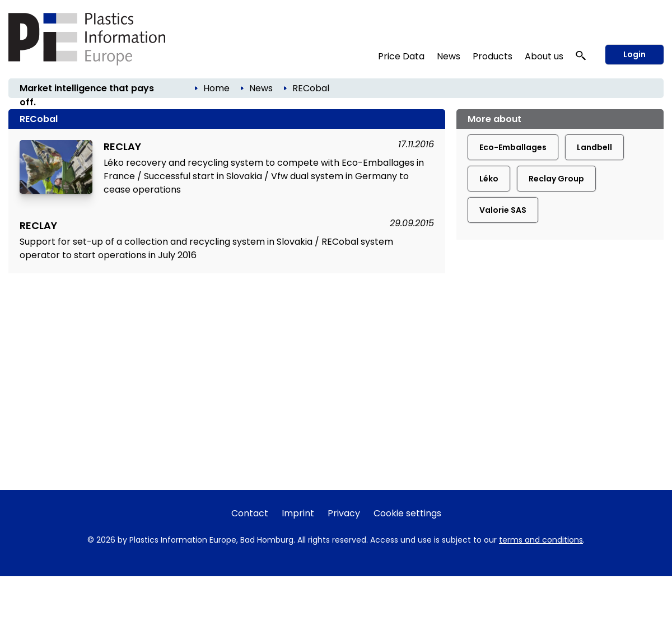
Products (493, 56)
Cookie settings (407, 513)
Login (634, 54)
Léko (489, 179)
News (449, 56)
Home (216, 88)
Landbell (594, 147)
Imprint (298, 513)
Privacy (344, 513)
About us (544, 56)
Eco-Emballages (513, 147)
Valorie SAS (503, 210)
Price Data (401, 56)
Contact (250, 513)
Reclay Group (556, 179)
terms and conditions (541, 540)
